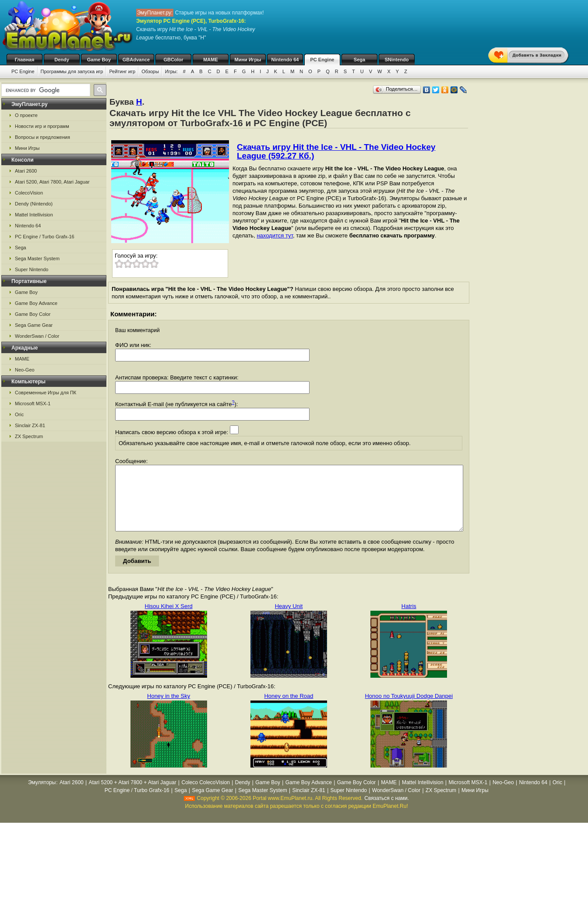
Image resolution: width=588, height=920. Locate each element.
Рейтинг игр (122, 71)
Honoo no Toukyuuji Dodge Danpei (409, 709)
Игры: (171, 71)
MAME (211, 60)
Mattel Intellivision (34, 215)
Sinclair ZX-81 (30, 425)
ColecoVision (29, 193)
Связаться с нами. (387, 811)
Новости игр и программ (42, 126)
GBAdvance (136, 60)
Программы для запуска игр (72, 71)
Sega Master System (37, 258)
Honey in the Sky (169, 709)
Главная (25, 60)
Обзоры (150, 71)
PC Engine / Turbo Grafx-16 (45, 237)
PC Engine (322, 60)
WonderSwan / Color (37, 336)
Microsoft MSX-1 (33, 403)
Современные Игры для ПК (46, 393)
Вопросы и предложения (42, 137)
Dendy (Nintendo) (34, 204)
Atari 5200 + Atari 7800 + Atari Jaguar (133, 796)
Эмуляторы (42, 796)
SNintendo (397, 60)
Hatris (409, 619)
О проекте (26, 115)
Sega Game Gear (34, 325)
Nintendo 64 (285, 60)
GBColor (173, 60)
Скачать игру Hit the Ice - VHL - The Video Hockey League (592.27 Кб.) (336, 151)
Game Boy (99, 60)
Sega (359, 60)
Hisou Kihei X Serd (169, 619)
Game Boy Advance (36, 303)
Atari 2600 (26, 171)
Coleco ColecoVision (206, 796)
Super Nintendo (32, 269)
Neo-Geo (25, 370)
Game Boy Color (33, 314)
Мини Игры (248, 60)
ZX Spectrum (29, 436)
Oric (19, 414)
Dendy (62, 60)
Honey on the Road (289, 709)
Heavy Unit (289, 619)
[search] (45, 90)
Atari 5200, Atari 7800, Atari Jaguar (52, 182)
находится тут (275, 235)
